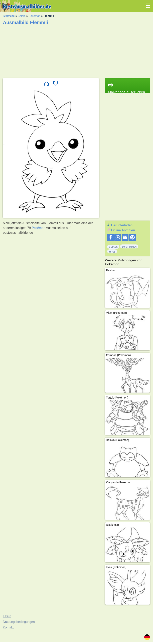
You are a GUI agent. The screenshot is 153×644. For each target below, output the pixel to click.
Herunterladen (122, 225)
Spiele (22, 16)
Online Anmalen (123, 230)
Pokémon (35, 16)
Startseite (9, 16)
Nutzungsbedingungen (19, 622)
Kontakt (8, 627)
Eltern (7, 616)
